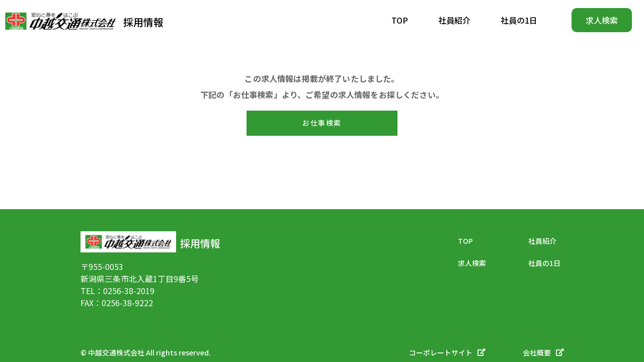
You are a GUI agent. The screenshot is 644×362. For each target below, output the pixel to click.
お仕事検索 (322, 123)
